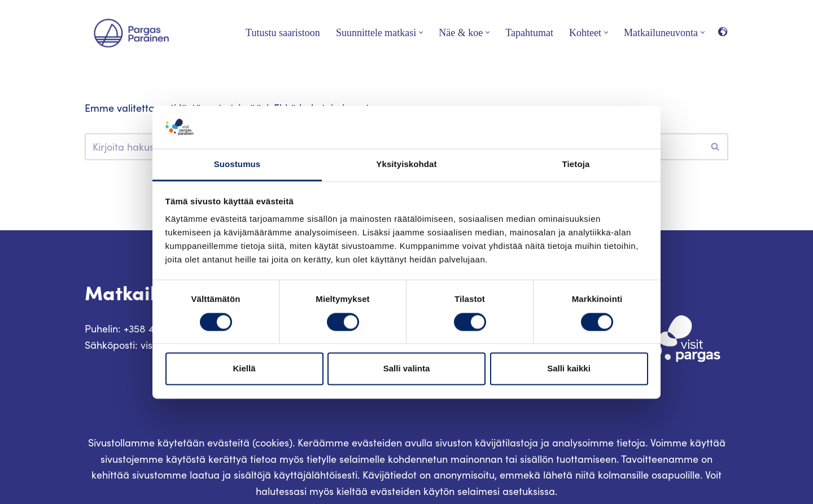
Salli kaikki (569, 369)
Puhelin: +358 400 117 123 (141, 328)
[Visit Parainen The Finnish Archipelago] (131, 33)
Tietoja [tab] (576, 165)
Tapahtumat (529, 33)
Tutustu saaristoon (283, 33)
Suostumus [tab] (237, 165)
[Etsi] (716, 147)
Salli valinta (407, 369)
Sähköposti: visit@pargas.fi (147, 345)
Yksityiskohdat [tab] (406, 165)
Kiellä (244, 369)
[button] (421, 32)
